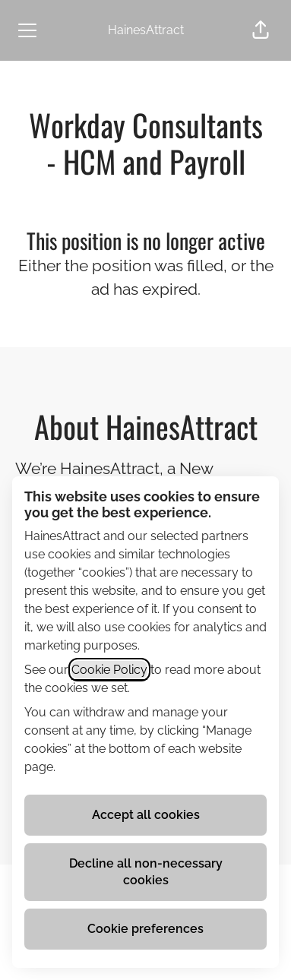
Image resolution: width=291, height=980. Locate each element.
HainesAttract (146, 30)
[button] (261, 30)
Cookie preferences (145, 929)
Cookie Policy (109, 670)
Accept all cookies (146, 815)
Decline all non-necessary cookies (146, 872)
